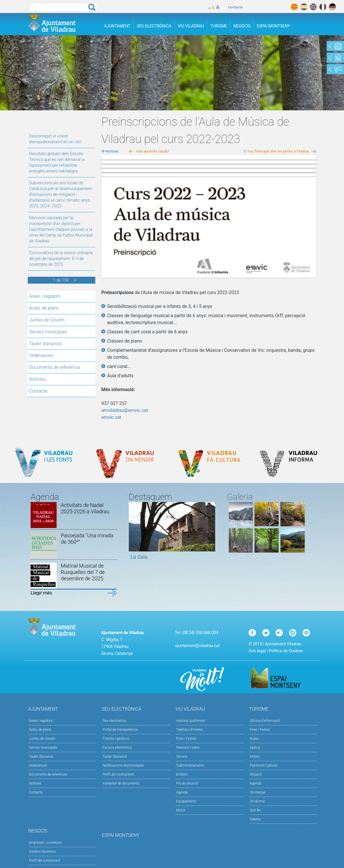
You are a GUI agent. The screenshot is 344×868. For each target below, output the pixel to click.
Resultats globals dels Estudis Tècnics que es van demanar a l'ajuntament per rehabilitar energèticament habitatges (57, 162)
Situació (256, 774)
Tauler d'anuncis (45, 344)
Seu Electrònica (154, 26)
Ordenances (41, 355)
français (323, 7)
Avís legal (257, 651)
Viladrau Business (42, 852)
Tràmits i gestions (116, 739)
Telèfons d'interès (189, 730)
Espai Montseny (273, 26)
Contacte (38, 391)
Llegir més (41, 593)
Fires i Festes (186, 739)
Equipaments (186, 801)
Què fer (255, 810)
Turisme (219, 26)
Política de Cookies (286, 651)
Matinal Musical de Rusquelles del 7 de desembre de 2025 (83, 572)
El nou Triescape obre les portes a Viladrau (277, 151)
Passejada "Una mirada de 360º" (87, 539)
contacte (236, 7)
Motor (181, 810)
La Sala (139, 557)
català (294, 7)
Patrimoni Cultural (263, 765)
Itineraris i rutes (188, 748)
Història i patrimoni (191, 721)
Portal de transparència (120, 730)
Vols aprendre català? (153, 151)
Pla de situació (187, 783)
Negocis (242, 26)
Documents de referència (55, 367)
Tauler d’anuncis (115, 757)
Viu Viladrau (191, 26)
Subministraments (190, 765)
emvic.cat (111, 417)
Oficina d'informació (265, 721)
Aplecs (255, 748)
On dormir (257, 801)
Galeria (255, 819)
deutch (332, 7)
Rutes (254, 739)
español (304, 7)
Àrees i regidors (45, 296)
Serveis (182, 757)
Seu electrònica (114, 721)
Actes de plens (44, 308)
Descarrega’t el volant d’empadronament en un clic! (55, 139)
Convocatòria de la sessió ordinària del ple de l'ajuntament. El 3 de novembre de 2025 (61, 259)
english (313, 7)
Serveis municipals (48, 332)
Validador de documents (121, 783)
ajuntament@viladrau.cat (197, 646)
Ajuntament (117, 26)
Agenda (182, 792)
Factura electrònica (117, 748)
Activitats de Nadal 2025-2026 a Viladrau (85, 508)
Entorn (255, 757)
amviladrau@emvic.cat (125, 410)
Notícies (37, 379)
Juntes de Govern (47, 320)
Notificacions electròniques (123, 765)
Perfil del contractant (118, 774)
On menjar (258, 792)
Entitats (182, 774)
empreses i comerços (45, 843)
